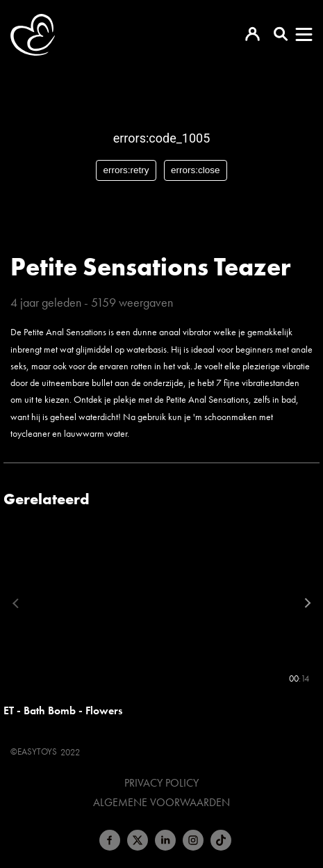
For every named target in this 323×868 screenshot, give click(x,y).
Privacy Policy (161, 783)
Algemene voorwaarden (161, 803)
